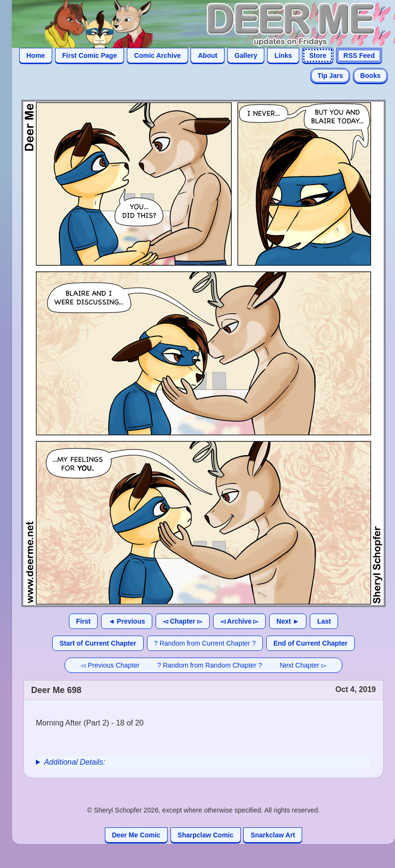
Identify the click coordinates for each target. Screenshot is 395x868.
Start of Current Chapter (98, 643)
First (83, 621)
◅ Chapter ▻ (183, 621)
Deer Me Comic (136, 835)
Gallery (246, 55)
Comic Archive (158, 55)
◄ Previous (127, 621)
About (207, 55)
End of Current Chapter (310, 643)
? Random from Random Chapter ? (210, 665)
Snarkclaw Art (273, 835)
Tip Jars (330, 76)
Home (36, 55)
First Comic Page (90, 55)
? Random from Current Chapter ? (205, 643)
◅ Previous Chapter (110, 665)
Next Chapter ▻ (303, 665)
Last (324, 621)
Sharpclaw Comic (206, 835)
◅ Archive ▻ (240, 621)
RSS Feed (359, 55)
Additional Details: (75, 762)
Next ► (288, 621)
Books (370, 76)
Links (283, 55)
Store (318, 55)
